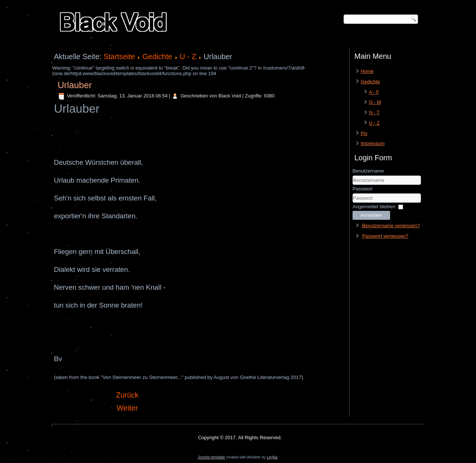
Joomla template (211, 457)
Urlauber (75, 85)
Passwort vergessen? (385, 236)
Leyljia (272, 457)
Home (367, 71)
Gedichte (157, 57)
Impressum (373, 143)
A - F (374, 92)
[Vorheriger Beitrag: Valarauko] (127, 395)
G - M (375, 102)
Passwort (362, 189)
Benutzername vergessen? (391, 226)
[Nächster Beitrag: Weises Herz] (127, 408)
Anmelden (371, 215)
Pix (364, 133)
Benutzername (368, 171)
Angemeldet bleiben (374, 207)
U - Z (188, 57)
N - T (374, 112)
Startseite (119, 57)
